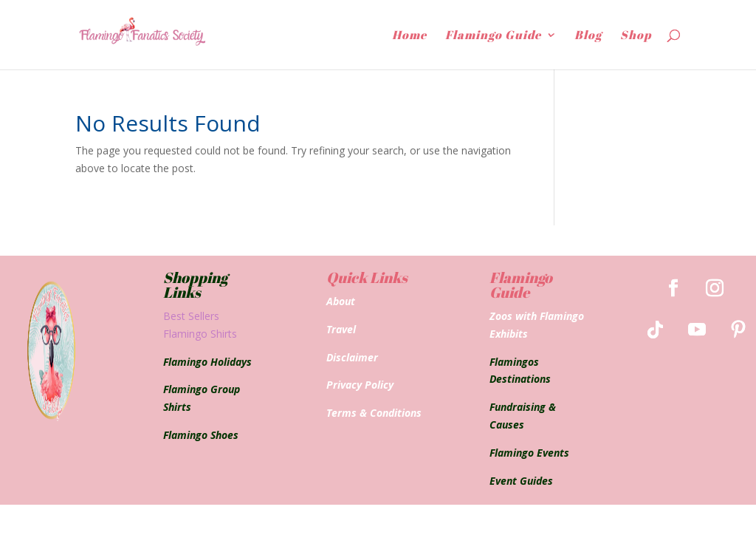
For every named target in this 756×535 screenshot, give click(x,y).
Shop (636, 36)
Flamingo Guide (493, 36)
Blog (588, 36)
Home (409, 36)
